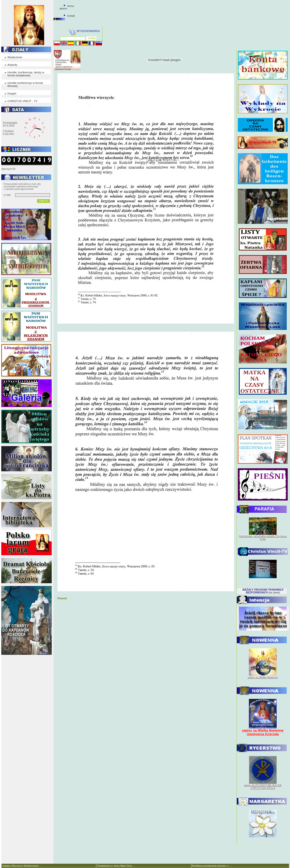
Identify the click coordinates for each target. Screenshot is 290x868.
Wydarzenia (15, 57)
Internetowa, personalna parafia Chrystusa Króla (263, 538)
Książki (12, 94)
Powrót (62, 598)
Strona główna (67, 7)
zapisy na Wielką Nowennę (263, 677)
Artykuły (12, 65)
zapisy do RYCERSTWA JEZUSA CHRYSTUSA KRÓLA (263, 787)
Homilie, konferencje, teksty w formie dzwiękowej (26, 74)
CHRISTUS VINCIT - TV (23, 101)
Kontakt (71, 16)
